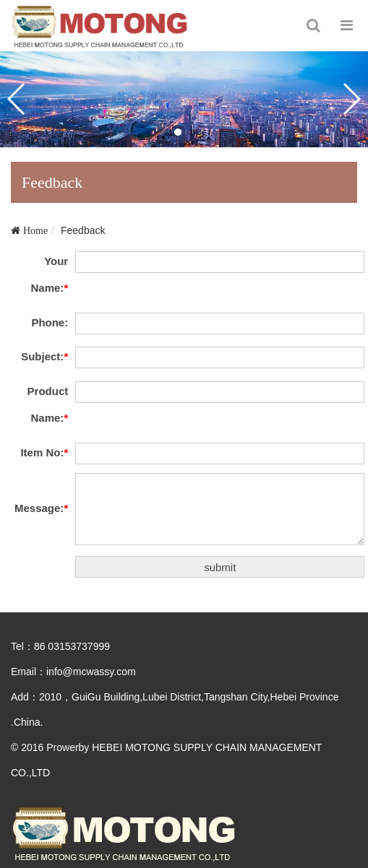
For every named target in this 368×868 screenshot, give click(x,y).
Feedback (83, 230)
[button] (178, 132)
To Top (341, 841)
